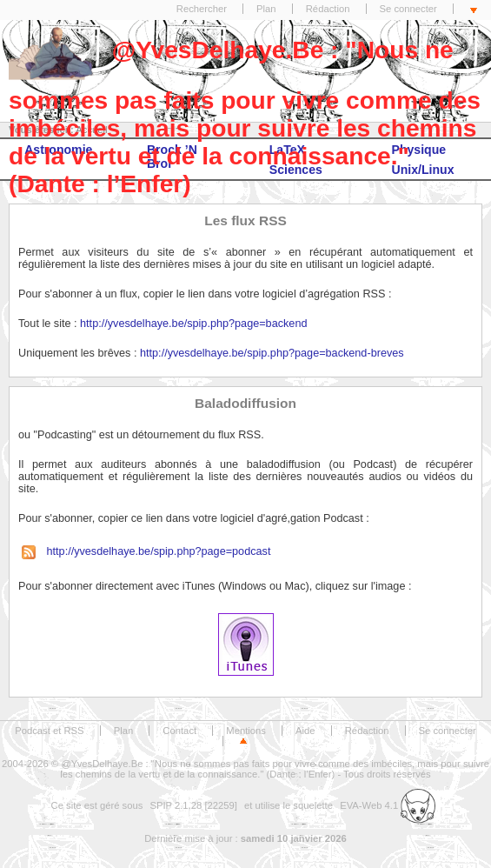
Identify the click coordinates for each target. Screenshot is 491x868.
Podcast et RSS (49, 731)
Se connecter (408, 9)
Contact (179, 731)
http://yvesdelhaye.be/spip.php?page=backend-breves (272, 353)
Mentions (246, 731)
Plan (266, 9)
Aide (305, 731)
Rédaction (328, 9)
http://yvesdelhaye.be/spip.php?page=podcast (144, 551)
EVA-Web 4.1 (388, 805)
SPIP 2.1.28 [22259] (193, 805)
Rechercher (202, 9)
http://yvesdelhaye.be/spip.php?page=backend (193, 324)
